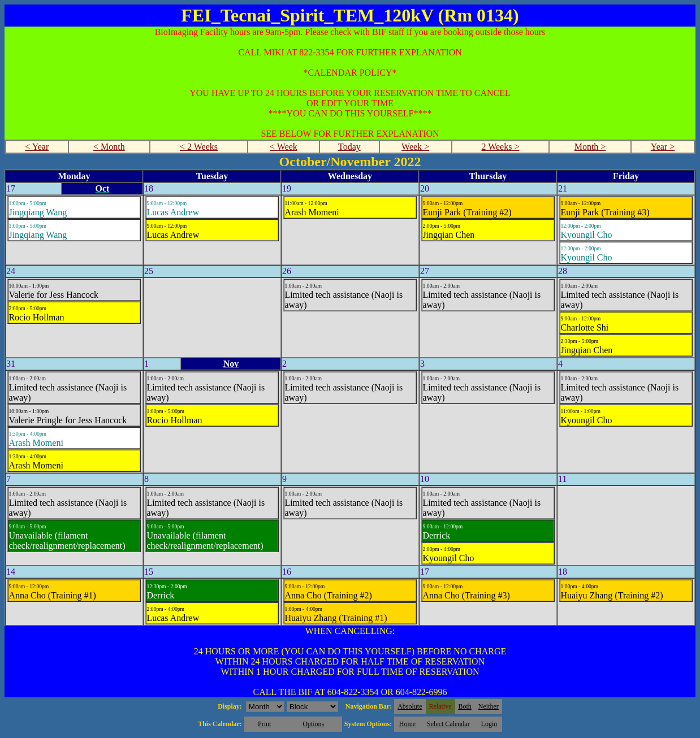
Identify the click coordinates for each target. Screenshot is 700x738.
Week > (415, 147)
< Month (109, 147)
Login (489, 724)
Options (313, 724)
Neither (489, 706)
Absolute (410, 706)
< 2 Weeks (199, 147)
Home (407, 724)
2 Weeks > (500, 147)
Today (349, 147)
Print (264, 724)
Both (465, 706)
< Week (284, 147)
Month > (590, 147)
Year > (663, 147)
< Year (37, 147)
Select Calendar (448, 724)
